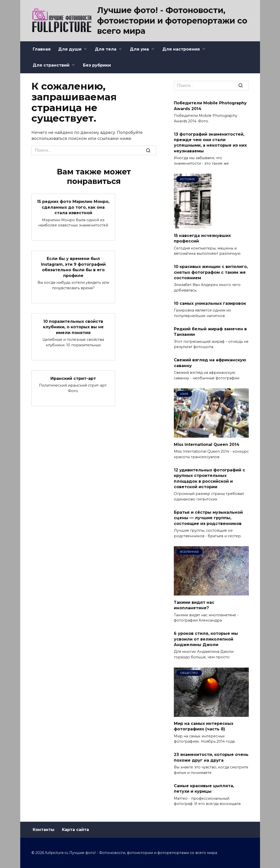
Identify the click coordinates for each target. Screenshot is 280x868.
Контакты (44, 830)
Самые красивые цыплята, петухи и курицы (204, 788)
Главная (42, 49)
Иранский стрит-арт (73, 378)
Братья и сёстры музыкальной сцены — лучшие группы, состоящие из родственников (208, 518)
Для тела (106, 49)
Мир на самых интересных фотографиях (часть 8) (204, 726)
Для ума (139, 49)
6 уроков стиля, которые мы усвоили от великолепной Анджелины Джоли (206, 639)
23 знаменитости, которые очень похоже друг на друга (211, 757)
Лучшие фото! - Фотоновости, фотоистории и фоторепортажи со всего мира (172, 21)
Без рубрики (97, 65)
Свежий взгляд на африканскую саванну (210, 363)
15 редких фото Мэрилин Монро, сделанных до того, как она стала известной (73, 207)
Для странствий (51, 65)
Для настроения (181, 49)
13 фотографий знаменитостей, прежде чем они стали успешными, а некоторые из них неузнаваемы (210, 142)
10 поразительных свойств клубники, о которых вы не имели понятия (73, 327)
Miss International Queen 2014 (207, 444)
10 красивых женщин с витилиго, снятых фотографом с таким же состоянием (211, 272)
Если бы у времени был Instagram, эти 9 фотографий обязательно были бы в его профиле (73, 267)
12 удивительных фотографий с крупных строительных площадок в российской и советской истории (209, 478)
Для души (70, 49)
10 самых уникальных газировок (210, 303)
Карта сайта (75, 830)
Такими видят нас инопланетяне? (194, 605)
